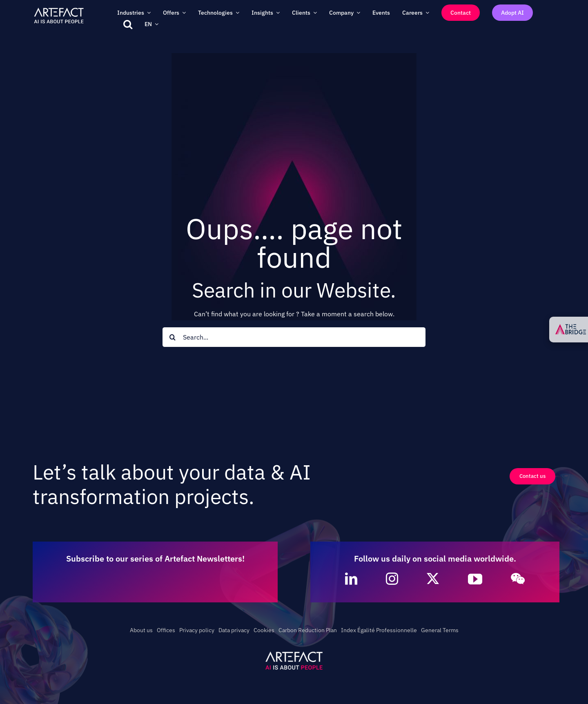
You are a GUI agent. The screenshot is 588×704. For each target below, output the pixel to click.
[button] (128, 24)
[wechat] (518, 579)
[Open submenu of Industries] (147, 12)
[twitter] (433, 579)
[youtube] (475, 579)
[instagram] (392, 579)
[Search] (172, 337)
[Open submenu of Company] (357, 12)
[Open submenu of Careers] (426, 12)
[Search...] (294, 337)
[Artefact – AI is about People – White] (294, 653)
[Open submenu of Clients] (314, 12)
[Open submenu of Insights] (276, 12)
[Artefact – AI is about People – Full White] (59, 9)
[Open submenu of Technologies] (236, 12)
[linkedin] (351, 579)
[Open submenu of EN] (155, 24)
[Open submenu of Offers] (183, 12)
